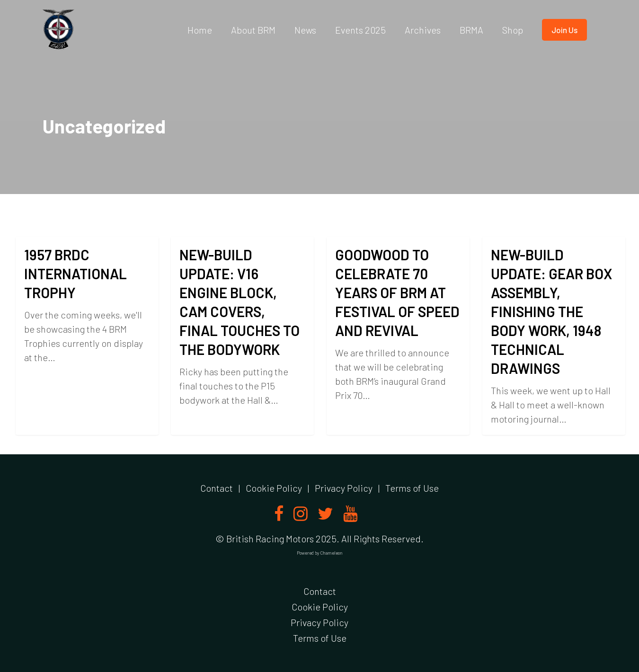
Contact (217, 488)
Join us (564, 30)
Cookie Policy (274, 488)
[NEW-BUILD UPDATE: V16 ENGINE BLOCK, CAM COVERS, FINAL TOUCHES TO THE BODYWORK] (243, 338)
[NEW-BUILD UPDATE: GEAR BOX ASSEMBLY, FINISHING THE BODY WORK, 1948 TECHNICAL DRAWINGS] (554, 360)
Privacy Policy (344, 488)
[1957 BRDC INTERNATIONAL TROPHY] (87, 336)
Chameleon (331, 553)
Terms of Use (412, 488)
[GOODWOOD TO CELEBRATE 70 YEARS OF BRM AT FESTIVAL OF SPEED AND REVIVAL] (398, 345)
